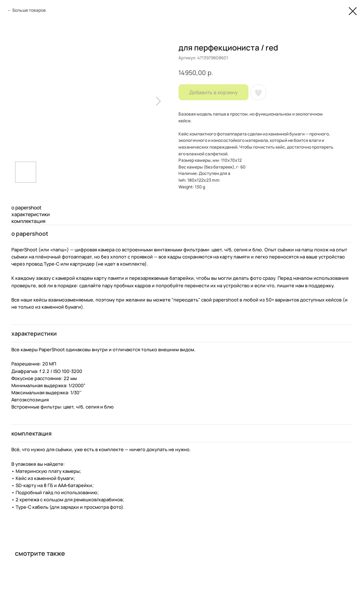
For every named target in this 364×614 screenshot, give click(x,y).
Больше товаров (29, 10)
